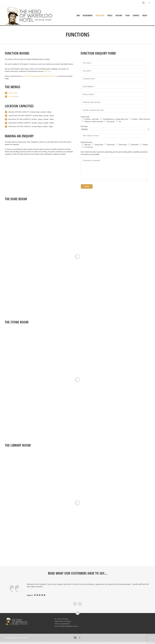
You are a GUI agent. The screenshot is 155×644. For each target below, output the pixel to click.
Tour (127, 15)
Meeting (84, 129)
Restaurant (88, 15)
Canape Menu (13, 93)
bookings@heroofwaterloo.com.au (46, 76)
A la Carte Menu (14, 97)
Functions (100, 15)
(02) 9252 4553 (28, 76)
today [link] (7, 79)
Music (110, 15)
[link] (28, 76)
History (119, 15)
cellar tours (47, 71)
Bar (78, 15)
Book (145, 15)
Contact (136, 15)
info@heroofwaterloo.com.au (69, 626)
